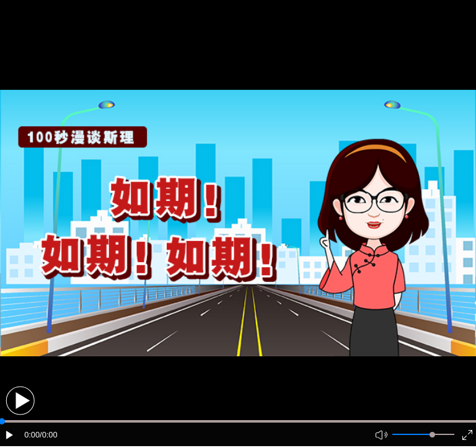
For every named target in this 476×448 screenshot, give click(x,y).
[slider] (432, 435)
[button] (20, 401)
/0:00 (48, 435)
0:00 (32, 435)
